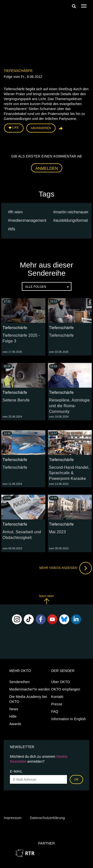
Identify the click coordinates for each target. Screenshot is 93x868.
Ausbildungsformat (72, 220)
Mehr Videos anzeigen (65, 568)
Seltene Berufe (16, 400)
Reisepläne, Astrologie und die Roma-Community (70, 406)
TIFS (13, 229)
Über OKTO (61, 682)
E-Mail (16, 771)
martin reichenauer (72, 212)
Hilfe (13, 716)
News (14, 709)
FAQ (55, 712)
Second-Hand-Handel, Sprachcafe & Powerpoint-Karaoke (69, 473)
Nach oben (46, 599)
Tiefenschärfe (18, 71)
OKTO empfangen (66, 689)
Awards (15, 724)
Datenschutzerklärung (47, 818)
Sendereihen (20, 682)
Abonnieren (41, 128)
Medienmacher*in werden (30, 689)
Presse (57, 704)
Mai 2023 (58, 532)
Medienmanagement (28, 220)
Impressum (13, 818)
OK (76, 779)
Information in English (68, 719)
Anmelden (47, 168)
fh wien (16, 212)
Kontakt (57, 697)
